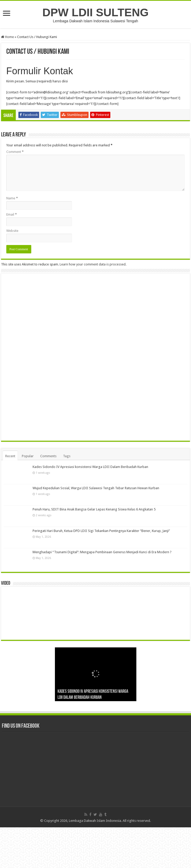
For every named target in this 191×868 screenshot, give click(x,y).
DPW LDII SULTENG (95, 12)
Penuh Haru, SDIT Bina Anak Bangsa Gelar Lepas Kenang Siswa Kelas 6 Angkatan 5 (94, 550)
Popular (28, 497)
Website (12, 231)
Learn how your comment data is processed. (93, 264)
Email (12, 214)
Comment (15, 152)
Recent (10, 497)
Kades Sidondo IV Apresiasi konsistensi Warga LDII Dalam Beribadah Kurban (90, 507)
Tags (67, 497)
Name (12, 198)
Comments (48, 497)
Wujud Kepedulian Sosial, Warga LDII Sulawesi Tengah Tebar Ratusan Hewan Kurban (96, 529)
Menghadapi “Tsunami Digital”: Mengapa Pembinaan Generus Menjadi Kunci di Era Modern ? (102, 593)
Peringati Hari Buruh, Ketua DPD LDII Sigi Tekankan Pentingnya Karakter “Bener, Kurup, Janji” (101, 571)
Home (7, 37)
